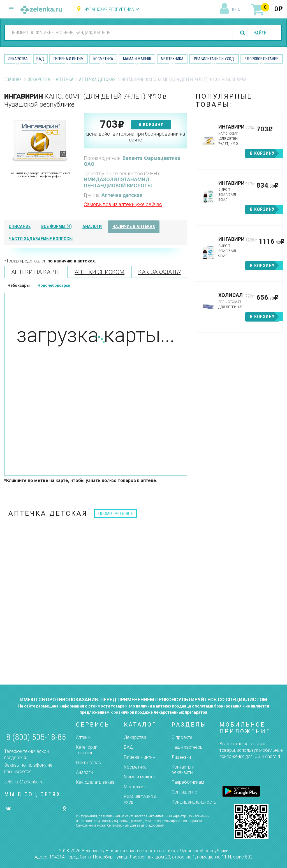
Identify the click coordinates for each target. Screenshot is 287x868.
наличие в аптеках (134, 226)
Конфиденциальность (194, 802)
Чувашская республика (109, 9)
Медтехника (172, 59)
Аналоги (84, 772)
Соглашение (184, 792)
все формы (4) (56, 226)
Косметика (103, 59)
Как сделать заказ (95, 782)
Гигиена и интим (140, 757)
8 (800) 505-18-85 (36, 737)
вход (237, 10)
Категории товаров (87, 750)
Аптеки (83, 737)
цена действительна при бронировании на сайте (136, 137)
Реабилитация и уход (214, 59)
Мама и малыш (137, 59)
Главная (13, 79)
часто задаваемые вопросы (41, 239)
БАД (40, 59)
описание (20, 226)
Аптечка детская (97, 79)
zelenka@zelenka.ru (24, 782)
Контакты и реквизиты (183, 770)
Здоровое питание (261, 59)
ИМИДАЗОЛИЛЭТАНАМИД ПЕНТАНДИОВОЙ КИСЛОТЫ (118, 182)
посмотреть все (115, 514)
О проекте (182, 737)
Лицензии (181, 757)
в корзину (151, 125)
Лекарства (18, 59)
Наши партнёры (187, 747)
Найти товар (89, 763)
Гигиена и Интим (69, 59)
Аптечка (65, 79)
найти (260, 33)
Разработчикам (188, 782)
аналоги (92, 226)
